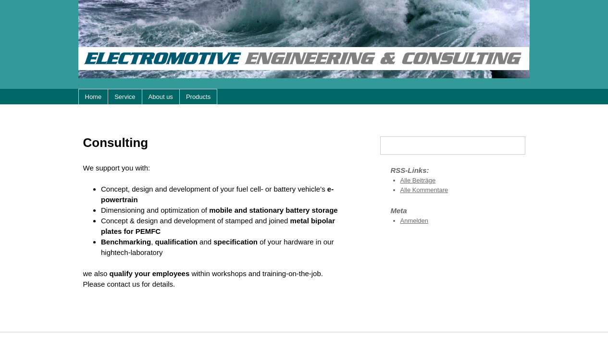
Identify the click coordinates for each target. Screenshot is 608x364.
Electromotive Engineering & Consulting (304, 39)
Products (198, 97)
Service (125, 97)
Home (93, 97)
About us (161, 97)
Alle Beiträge (418, 180)
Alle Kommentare (424, 190)
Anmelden (415, 221)
